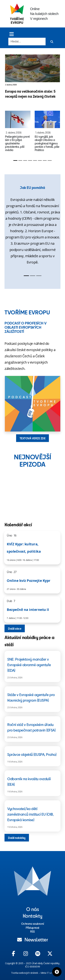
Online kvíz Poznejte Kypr (29, 581)
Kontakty (33, 916)
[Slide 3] (25, 160)
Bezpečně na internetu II (28, 610)
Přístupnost (32, 928)
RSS (32, 931)
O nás (33, 909)
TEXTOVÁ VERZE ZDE (33, 438)
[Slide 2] (20, 160)
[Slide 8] (50, 160)
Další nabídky (17, 838)
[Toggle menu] (12, 34)
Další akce (15, 628)
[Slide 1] (15, 160)
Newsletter (33, 939)
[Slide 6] (40, 160)
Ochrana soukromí (33, 924)
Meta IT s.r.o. (47, 973)
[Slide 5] (35, 160)
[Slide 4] (30, 160)
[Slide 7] (45, 160)
